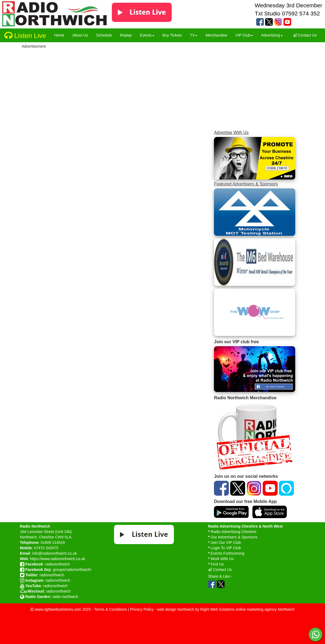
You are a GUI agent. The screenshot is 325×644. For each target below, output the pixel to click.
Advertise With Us (231, 132)
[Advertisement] (171, 87)
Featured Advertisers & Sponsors (246, 184)
